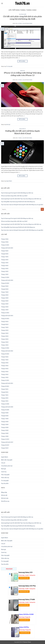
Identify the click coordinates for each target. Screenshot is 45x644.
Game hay (4, 472)
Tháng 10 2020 (5, 410)
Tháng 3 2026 (5, 242)
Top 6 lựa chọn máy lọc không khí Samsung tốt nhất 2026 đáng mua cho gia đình (22, 205)
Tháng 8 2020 (5, 416)
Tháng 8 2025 (5, 254)
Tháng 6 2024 (5, 295)
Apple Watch (22, 129)
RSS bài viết (4, 495)
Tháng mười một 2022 (7, 351)
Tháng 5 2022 (5, 366)
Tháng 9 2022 (5, 357)
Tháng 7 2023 (5, 327)
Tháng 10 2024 (5, 283)
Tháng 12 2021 (5, 380)
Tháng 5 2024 (5, 298)
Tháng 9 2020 (5, 413)
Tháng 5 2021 (5, 401)
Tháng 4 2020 (5, 427)
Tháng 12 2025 (5, 245)
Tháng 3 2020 (5, 430)
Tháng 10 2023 (5, 318)
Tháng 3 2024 (5, 304)
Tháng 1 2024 (5, 310)
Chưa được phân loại (7, 466)
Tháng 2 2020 (5, 433)
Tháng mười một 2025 (7, 248)
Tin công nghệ (22, 14)
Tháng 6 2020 (5, 421)
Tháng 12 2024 (5, 277)
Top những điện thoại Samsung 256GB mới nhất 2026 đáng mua (18, 202)
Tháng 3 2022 (5, 371)
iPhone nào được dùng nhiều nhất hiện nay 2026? (14, 196)
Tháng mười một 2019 (7, 442)
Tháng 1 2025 (5, 274)
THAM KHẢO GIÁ (24, 578)
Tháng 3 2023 (5, 339)
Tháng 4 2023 (5, 336)
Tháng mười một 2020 (7, 407)
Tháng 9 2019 (5, 448)
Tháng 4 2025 (5, 265)
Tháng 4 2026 (5, 239)
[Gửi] (42, 209)
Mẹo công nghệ (5, 474)
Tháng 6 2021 (5, 398)
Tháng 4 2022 (5, 368)
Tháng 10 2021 (5, 386)
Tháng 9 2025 (5, 251)
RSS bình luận (5, 498)
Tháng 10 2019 (5, 445)
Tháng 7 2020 (5, 419)
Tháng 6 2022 (5, 363)
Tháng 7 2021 (5, 395)
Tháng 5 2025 (5, 263)
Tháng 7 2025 (5, 257)
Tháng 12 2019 (5, 439)
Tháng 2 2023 (5, 342)
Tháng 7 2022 (5, 360)
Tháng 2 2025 (5, 271)
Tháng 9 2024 (5, 286)
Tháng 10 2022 (5, 354)
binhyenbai (30, 23)
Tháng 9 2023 (5, 321)
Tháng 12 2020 (5, 404)
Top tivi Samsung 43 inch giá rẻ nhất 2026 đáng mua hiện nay (17, 193)
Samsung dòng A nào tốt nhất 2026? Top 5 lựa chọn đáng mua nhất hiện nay (21, 199)
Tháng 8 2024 (5, 289)
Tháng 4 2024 (5, 301)
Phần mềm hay (5, 477)
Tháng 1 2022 (5, 377)
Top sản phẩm (5, 483)
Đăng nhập (4, 492)
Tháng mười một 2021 (7, 383)
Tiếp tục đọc (22, 61)
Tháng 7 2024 (5, 292)
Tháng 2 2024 (5, 307)
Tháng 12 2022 (5, 348)
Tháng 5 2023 (5, 333)
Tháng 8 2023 (5, 324)
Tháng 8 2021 (5, 392)
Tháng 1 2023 (5, 345)
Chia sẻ (3, 463)
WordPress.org (5, 501)
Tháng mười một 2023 (7, 315)
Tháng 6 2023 (5, 330)
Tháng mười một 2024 (7, 280)
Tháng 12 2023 (5, 313)
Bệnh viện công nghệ (7, 460)
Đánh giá (22, 71)
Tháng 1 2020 (5, 436)
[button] (2, 3)
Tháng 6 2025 (5, 260)
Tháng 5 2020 (5, 424)
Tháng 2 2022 (5, 374)
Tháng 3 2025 (5, 268)
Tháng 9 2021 (5, 389)
